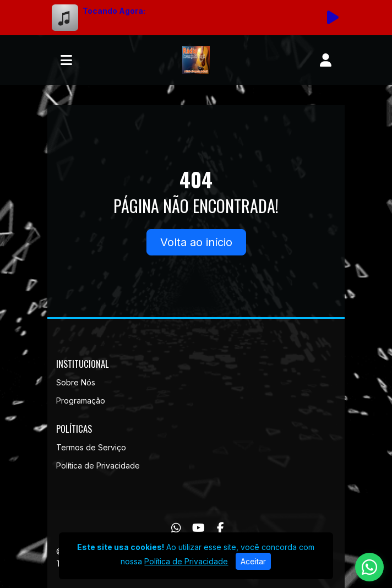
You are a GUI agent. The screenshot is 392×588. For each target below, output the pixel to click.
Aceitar (253, 561)
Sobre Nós (76, 382)
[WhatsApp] (176, 528)
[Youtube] (198, 528)
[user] (326, 60)
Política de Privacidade (98, 465)
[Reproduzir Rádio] (333, 18)
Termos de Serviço (91, 447)
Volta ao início (196, 242)
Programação (81, 401)
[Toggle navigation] (66, 60)
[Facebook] (220, 528)
